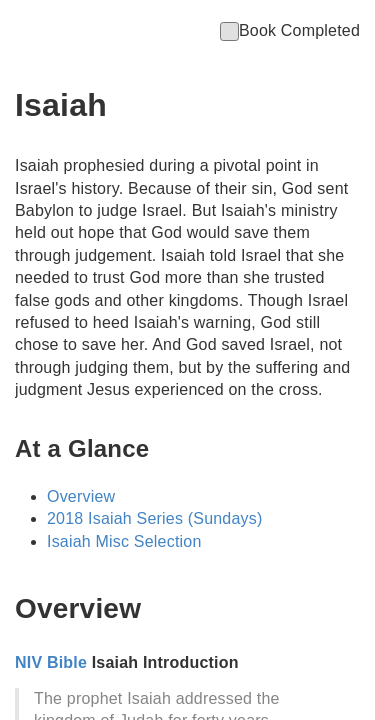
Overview (81, 496)
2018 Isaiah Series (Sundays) (155, 518)
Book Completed (290, 30)
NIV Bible (51, 662)
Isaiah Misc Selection (124, 541)
